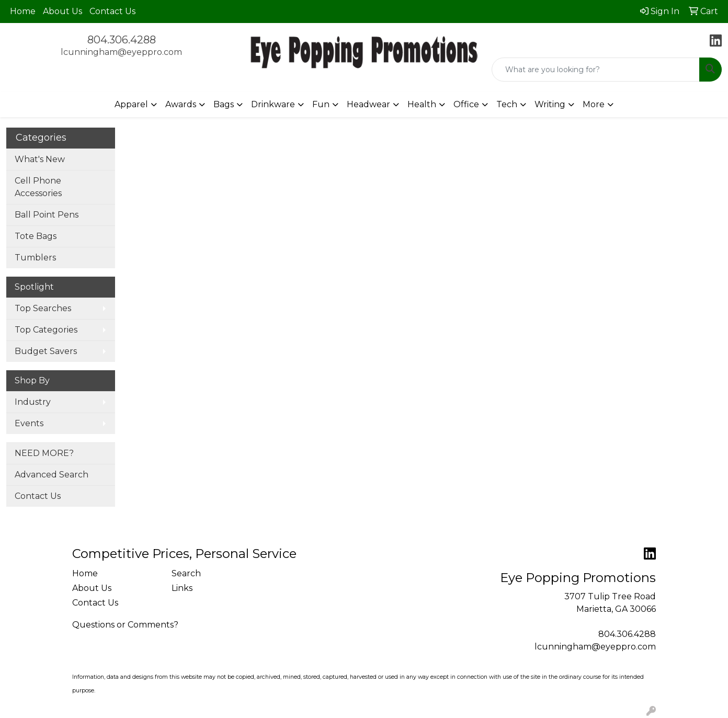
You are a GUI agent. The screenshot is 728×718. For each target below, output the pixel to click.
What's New (40, 159)
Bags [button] (224, 104)
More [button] (594, 104)
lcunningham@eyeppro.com (121, 52)
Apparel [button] (131, 104)
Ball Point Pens (47, 215)
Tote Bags (36, 236)
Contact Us (112, 11)
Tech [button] (507, 104)
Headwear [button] (368, 104)
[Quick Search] (596, 70)
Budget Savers (46, 351)
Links (182, 588)
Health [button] (422, 104)
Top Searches (43, 308)
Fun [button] (321, 104)
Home (23, 11)
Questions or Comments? (125, 625)
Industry (33, 402)
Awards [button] (181, 104)
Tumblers (35, 258)
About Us (62, 11)
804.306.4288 (122, 40)
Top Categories (46, 330)
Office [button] (466, 104)
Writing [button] (550, 104)
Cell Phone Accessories (38, 187)
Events (29, 423)
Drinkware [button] (273, 104)
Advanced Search (52, 475)
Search (186, 573)
